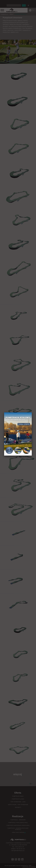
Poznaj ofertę (24, 424)
